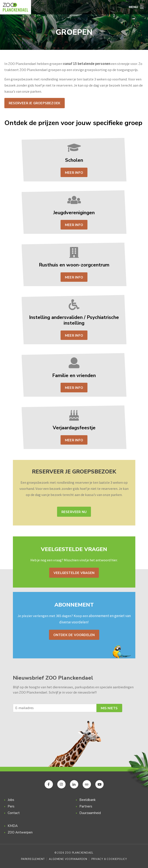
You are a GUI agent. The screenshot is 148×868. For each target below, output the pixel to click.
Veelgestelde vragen (74, 573)
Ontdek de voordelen (74, 635)
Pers (11, 806)
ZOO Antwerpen (20, 832)
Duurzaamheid (90, 813)
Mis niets (109, 708)
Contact (14, 813)
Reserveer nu (74, 512)
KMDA (13, 826)
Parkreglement (33, 859)
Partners (86, 806)
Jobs (11, 800)
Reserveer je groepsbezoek (35, 103)
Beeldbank (87, 800)
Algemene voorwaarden (68, 859)
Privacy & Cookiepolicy (109, 859)
